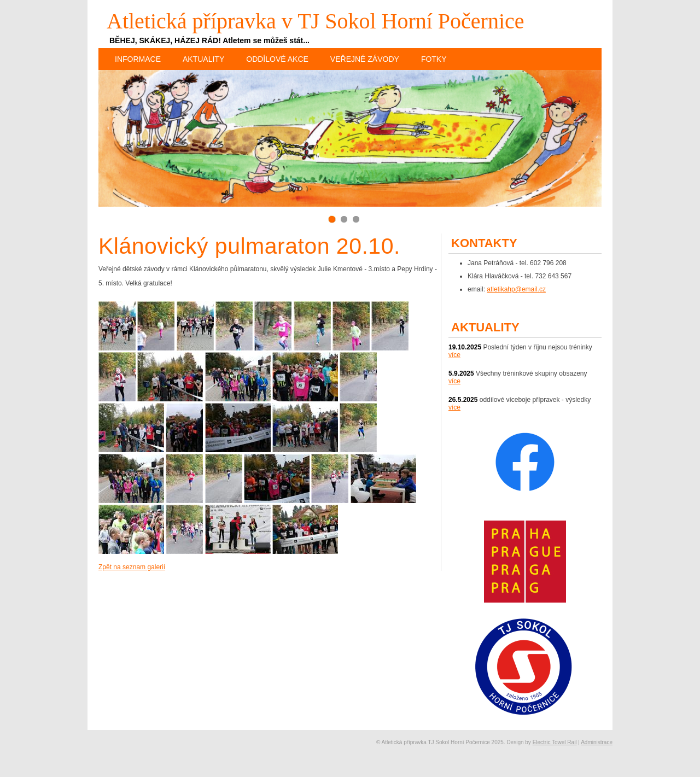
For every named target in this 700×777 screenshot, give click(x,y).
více (454, 355)
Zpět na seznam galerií (132, 567)
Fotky (434, 59)
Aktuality (203, 59)
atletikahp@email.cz (516, 289)
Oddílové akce (277, 59)
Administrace (597, 742)
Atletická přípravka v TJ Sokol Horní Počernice (316, 21)
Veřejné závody (365, 59)
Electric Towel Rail (555, 742)
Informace (138, 59)
